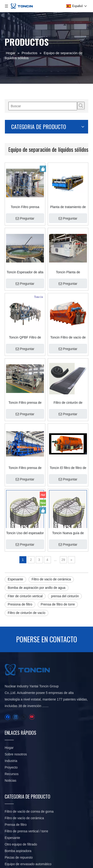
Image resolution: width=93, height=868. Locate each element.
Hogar (9, 748)
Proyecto (11, 767)
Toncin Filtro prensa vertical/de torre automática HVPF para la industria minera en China (25, 207)
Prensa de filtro (16, 825)
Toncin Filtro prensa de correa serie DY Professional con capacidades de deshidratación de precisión (25, 403)
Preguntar (25, 218)
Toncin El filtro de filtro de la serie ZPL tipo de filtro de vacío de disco (68, 468)
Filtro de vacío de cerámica (51, 579)
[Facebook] (8, 717)
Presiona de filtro (20, 604)
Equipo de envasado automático (28, 864)
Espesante (15, 579)
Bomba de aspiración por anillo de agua (37, 588)
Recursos (12, 774)
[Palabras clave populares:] (81, 106)
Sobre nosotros (16, 754)
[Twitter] (23, 717)
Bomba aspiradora (18, 851)
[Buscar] (43, 106)
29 (63, 560)
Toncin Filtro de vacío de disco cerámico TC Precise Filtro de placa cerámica (68, 337)
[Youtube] (32, 717)
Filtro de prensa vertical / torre (26, 831)
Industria (11, 761)
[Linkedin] (16, 717)
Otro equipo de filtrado (21, 844)
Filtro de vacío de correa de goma (29, 811)
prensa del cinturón (65, 596)
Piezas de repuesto (19, 857)
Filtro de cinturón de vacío (27, 613)
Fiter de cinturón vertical (25, 596)
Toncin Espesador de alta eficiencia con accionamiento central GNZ (25, 272)
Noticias (11, 780)
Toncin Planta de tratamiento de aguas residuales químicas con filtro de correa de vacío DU (68, 272)
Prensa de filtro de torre (58, 604)
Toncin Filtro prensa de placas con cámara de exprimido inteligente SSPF (25, 468)
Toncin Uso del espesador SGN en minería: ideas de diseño (25, 533)
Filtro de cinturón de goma (68, 403)
